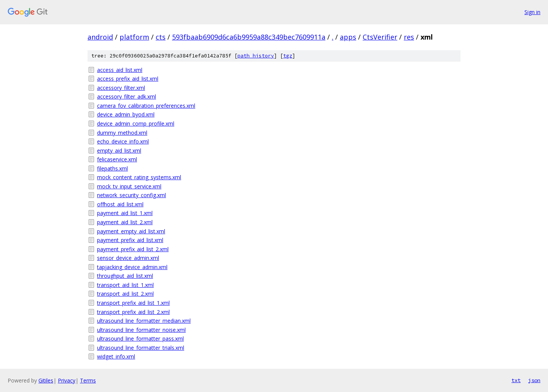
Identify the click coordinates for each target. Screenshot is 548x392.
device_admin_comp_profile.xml (136, 123)
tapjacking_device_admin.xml (132, 267)
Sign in (532, 12)
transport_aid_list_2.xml (125, 294)
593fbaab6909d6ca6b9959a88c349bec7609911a (249, 37)
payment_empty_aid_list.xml (131, 231)
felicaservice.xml (117, 159)
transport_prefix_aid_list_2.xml (133, 312)
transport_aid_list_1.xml (125, 285)
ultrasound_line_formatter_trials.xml (141, 348)
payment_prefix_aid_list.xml (130, 240)
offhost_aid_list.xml (120, 204)
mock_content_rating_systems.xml (139, 177)
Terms (88, 380)
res (409, 37)
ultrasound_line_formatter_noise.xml (141, 330)
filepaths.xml (112, 168)
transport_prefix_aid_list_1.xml (133, 303)
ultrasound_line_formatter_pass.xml (140, 339)
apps (348, 37)
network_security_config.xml (131, 195)
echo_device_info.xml (123, 141)
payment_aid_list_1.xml (125, 213)
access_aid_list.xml (120, 70)
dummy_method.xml (122, 133)
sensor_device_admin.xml (128, 258)
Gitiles (46, 380)
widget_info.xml (116, 356)
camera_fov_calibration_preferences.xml (146, 106)
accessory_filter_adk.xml (127, 96)
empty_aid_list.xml (119, 151)
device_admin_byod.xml (126, 114)
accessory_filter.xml (121, 88)
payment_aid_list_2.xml (125, 222)
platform (134, 37)
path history (256, 56)
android (100, 37)
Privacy (67, 380)
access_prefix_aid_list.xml (128, 79)
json (534, 380)
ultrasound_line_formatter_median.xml (144, 321)
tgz (288, 56)
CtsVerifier (380, 37)
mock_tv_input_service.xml (129, 186)
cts (161, 37)
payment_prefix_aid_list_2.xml (133, 249)
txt (516, 380)
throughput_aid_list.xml (125, 276)
